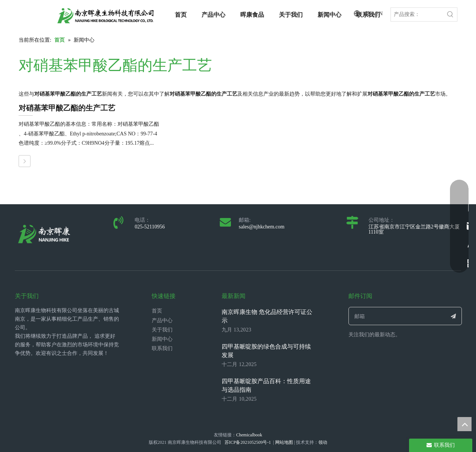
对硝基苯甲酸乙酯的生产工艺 (67, 108)
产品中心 (162, 320)
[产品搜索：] (417, 15)
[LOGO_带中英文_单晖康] (106, 16)
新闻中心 (162, 339)
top (464, 424)
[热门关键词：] (450, 15)
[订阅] (454, 316)
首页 (157, 311)
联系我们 (162, 348)
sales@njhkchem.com (262, 227)
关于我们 (162, 330)
